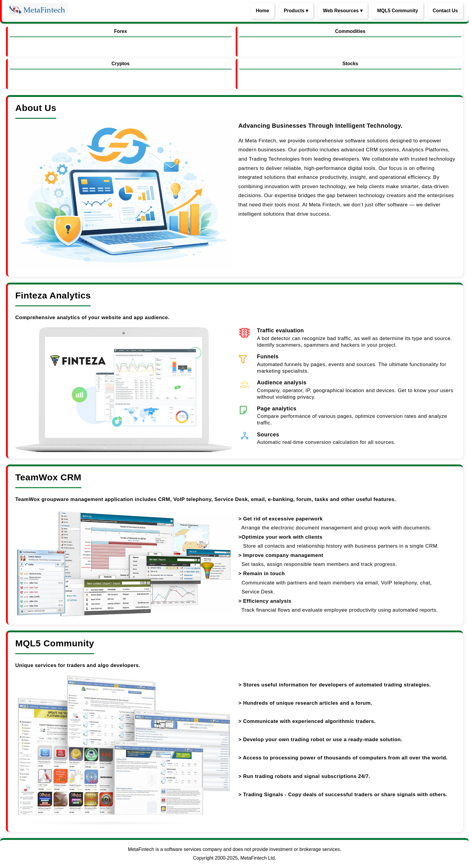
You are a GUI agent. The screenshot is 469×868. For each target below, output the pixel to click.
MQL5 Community (398, 11)
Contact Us (445, 11)
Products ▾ (296, 11)
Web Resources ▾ (342, 11)
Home (262, 11)
